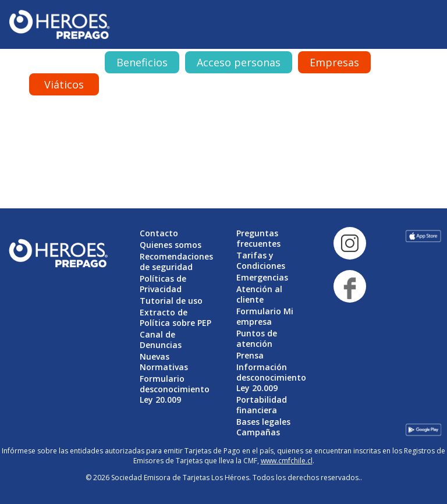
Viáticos (64, 84)
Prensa (250, 355)
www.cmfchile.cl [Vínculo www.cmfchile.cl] (287, 461)
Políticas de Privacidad (163, 284)
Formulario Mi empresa (265, 316)
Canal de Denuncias (161, 340)
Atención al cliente (259, 294)
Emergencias (262, 277)
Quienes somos (171, 245)
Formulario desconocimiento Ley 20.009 (175, 389)
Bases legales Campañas (263, 427)
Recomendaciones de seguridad (176, 262)
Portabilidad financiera (262, 405)
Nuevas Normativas (164, 362)
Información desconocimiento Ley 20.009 (271, 377)
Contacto (159, 233)
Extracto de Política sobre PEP (175, 317)
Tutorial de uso (171, 301)
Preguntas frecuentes (258, 238)
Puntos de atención (257, 338)
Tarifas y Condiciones (261, 260)
